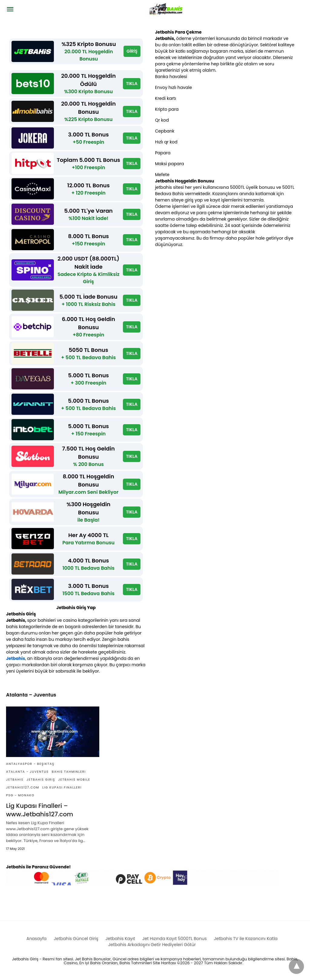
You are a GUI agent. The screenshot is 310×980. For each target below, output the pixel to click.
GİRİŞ (132, 51)
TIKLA (132, 84)
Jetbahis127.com (23, 787)
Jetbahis (16, 658)
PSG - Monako (20, 795)
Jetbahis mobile (74, 780)
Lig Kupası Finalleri (62, 787)
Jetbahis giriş (41, 780)
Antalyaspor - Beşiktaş (30, 764)
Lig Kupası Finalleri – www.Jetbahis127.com (40, 810)
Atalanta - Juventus (27, 772)
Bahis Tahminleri (69, 772)
